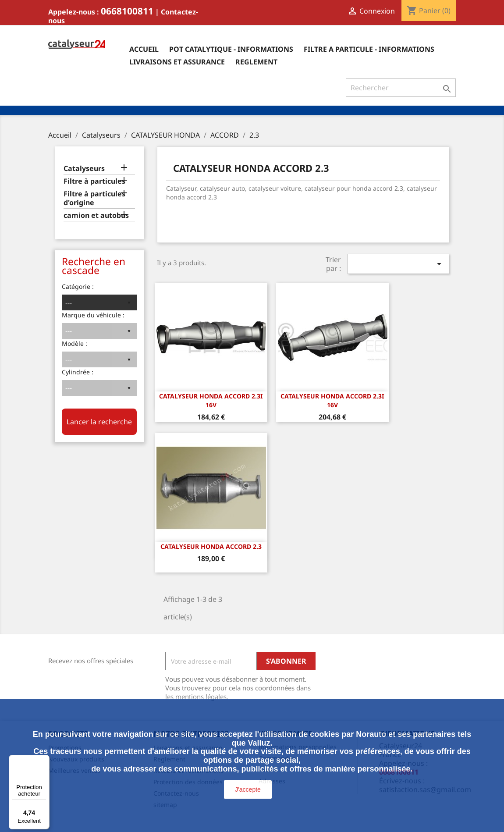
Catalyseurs (84, 169)
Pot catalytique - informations (231, 49)
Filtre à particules (94, 181)
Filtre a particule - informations (369, 49)
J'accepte (248, 789)
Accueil (144, 49)
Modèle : (75, 343)
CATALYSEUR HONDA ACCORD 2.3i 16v (211, 400)
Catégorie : (78, 286)
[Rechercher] (401, 88)
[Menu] (44, 760)
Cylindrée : (78, 372)
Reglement (256, 62)
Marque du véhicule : (93, 315)
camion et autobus (96, 215)
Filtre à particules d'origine (94, 198)
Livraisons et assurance (177, 62)
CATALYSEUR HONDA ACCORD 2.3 (211, 546)
